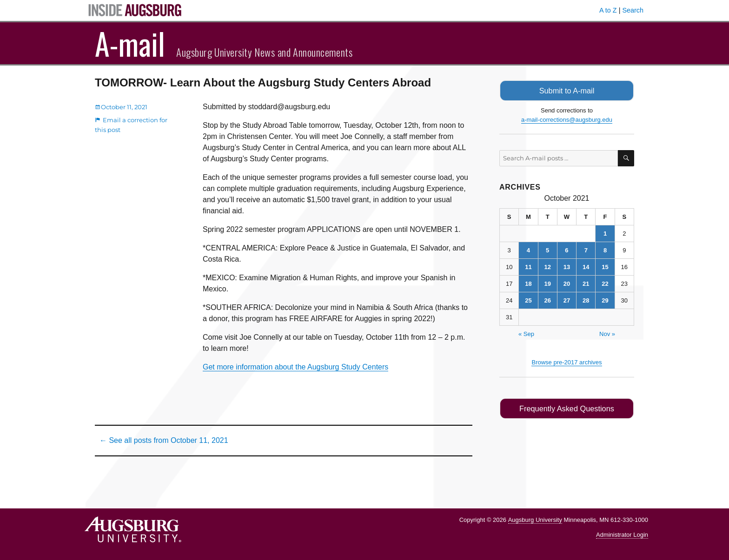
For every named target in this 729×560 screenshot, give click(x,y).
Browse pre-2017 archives (567, 362)
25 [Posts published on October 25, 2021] (528, 300)
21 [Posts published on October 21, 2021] (586, 283)
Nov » (607, 333)
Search (633, 10)
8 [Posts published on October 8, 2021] (605, 250)
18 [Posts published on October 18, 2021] (528, 283)
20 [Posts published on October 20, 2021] (567, 283)
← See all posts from (164, 440)
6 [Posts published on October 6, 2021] (567, 250)
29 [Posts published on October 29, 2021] (605, 300)
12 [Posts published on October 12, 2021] (547, 267)
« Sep (526, 333)
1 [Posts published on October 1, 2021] (605, 233)
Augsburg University (535, 520)
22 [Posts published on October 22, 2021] (605, 283)
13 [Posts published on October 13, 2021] (567, 267)
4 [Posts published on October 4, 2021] (528, 250)
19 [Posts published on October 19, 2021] (547, 283)
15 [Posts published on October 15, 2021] (605, 267)
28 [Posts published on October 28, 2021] (586, 300)
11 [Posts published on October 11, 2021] (528, 267)
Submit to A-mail (567, 90)
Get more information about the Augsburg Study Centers (295, 367)
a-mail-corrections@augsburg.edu (567, 119)
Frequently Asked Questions (567, 408)
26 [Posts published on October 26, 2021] (547, 300)
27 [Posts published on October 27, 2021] (567, 300)
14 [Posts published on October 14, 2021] (586, 267)
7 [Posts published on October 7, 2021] (586, 250)
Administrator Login (622, 535)
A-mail (130, 43)
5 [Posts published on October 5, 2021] (547, 250)
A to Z (608, 10)
